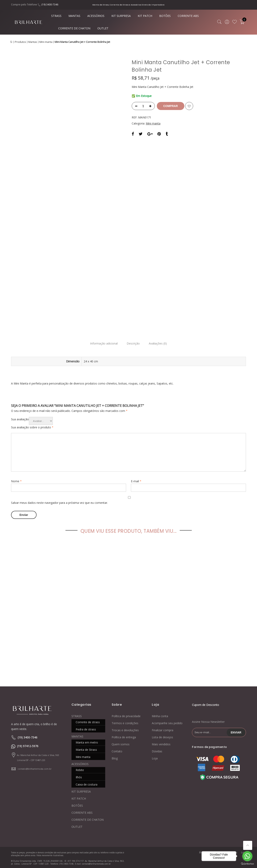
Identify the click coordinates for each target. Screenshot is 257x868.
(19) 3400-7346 (50, 5)
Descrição (133, 344)
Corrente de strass (88, 721)
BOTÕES (165, 16)
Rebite (80, 769)
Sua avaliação (20, 419)
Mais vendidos (161, 743)
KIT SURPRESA (121, 16)
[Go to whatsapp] (247, 856)
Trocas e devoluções (125, 729)
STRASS (56, 16)
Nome (16, 481)
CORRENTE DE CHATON (74, 28)
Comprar (171, 106)
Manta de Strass (86, 749)
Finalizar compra (163, 729)
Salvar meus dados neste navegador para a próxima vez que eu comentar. (59, 503)
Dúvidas (157, 750)
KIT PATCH (145, 16)
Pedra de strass (86, 728)
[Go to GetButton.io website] (247, 864)
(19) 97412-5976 (28, 745)
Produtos (20, 42)
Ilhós (79, 776)
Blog (115, 757)
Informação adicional (102, 344)
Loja (155, 757)
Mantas (33, 42)
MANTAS (74, 16)
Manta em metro (87, 741)
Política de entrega (124, 736)
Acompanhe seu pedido (167, 722)
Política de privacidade (126, 715)
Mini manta (46, 42)
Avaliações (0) (159, 344)
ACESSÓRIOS (96, 16)
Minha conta (160, 715)
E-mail (136, 481)
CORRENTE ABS (188, 16)
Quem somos (121, 743)
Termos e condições (125, 722)
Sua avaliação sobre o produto (32, 427)
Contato (117, 750)
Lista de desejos (162, 736)
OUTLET (103, 28)
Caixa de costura (87, 783)
